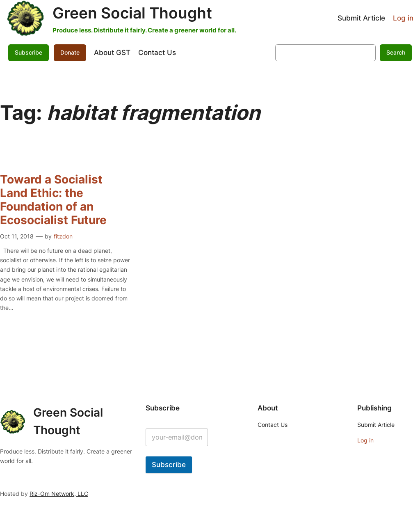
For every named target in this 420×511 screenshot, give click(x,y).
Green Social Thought (132, 13)
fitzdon (63, 236)
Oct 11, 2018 (17, 236)
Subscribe (29, 52)
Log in (403, 18)
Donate (70, 52)
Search (396, 52)
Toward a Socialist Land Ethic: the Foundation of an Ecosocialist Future (53, 200)
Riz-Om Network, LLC (59, 494)
